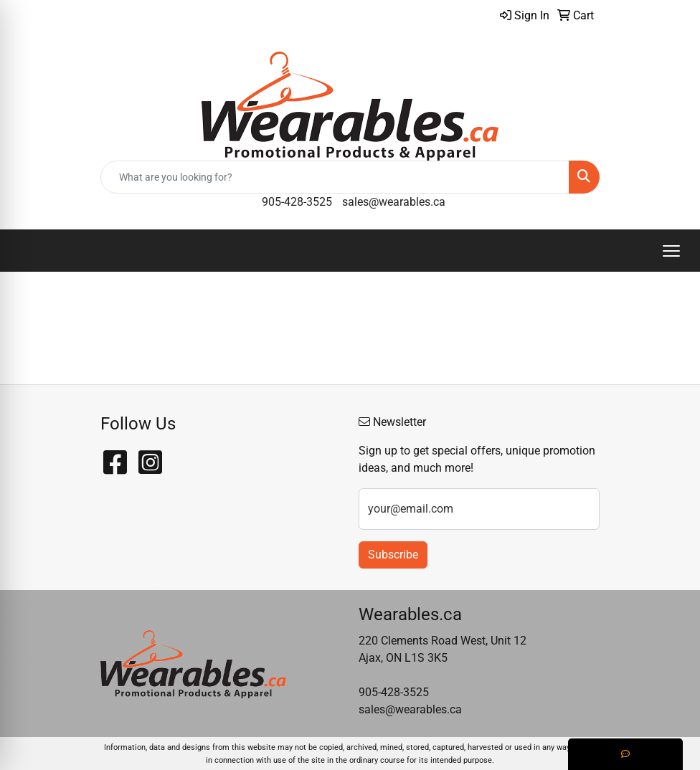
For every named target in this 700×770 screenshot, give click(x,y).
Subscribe (393, 555)
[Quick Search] (335, 177)
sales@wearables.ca (394, 202)
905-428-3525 (297, 202)
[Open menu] (671, 251)
